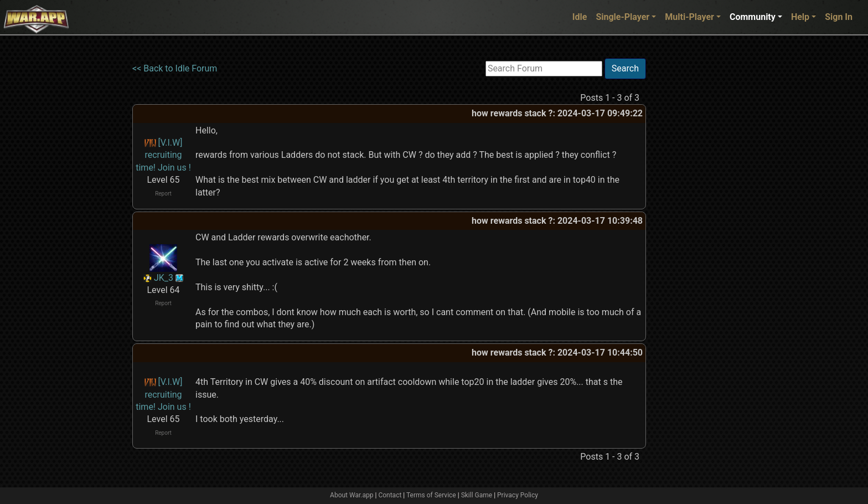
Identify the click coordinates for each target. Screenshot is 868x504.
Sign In (839, 17)
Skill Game (477, 495)
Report (163, 194)
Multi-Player (689, 17)
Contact (390, 495)
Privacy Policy (518, 495)
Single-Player (622, 17)
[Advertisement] (691, 224)
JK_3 (164, 278)
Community (753, 17)
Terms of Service (431, 495)
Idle (580, 17)
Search (625, 68)
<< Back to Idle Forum (175, 68)
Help (800, 17)
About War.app (352, 495)
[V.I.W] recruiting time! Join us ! (163, 155)
